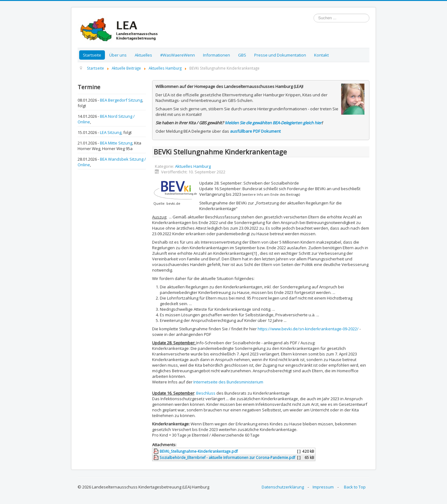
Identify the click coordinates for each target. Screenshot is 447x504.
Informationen (217, 55)
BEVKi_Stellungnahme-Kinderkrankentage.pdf (199, 451)
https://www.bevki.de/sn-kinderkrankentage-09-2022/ (308, 329)
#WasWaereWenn (178, 55)
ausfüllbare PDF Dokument (255, 131)
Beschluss (206, 393)
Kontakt (321, 55)
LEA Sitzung (111, 132)
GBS (242, 55)
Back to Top (355, 487)
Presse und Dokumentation (280, 55)
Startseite (92, 55)
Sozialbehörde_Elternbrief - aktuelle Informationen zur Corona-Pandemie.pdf (227, 457)
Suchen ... (314, 14)
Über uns (118, 55)
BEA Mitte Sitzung (116, 143)
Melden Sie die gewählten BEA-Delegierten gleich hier (273, 123)
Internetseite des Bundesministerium (228, 382)
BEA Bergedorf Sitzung (121, 100)
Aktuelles (143, 55)
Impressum (323, 487)
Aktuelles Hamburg (193, 166)
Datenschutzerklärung (283, 487)
